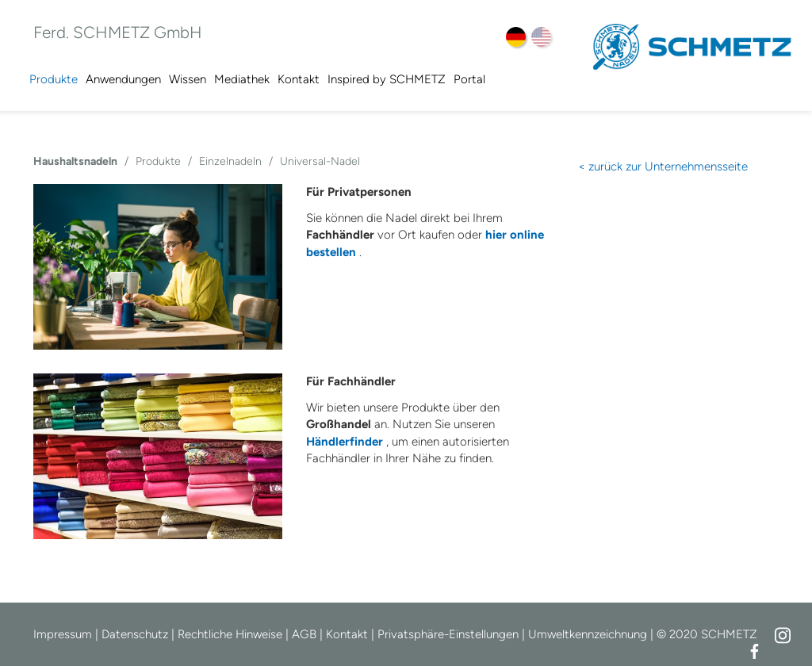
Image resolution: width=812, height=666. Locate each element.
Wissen (188, 79)
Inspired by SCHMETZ (387, 79)
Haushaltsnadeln (75, 161)
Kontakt (299, 79)
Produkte (54, 79)
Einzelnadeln (230, 161)
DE (516, 37)
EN (541, 37)
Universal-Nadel (320, 161)
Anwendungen (123, 79)
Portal (469, 79)
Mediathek (242, 79)
